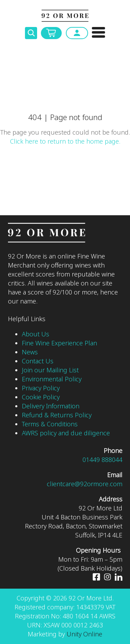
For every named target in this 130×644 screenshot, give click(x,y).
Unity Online (84, 634)
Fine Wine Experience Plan (59, 343)
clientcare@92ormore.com (85, 484)
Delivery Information (51, 406)
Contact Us (38, 361)
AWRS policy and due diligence (66, 433)
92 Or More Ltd (65, 16)
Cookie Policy (41, 397)
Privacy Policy (41, 388)
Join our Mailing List (50, 370)
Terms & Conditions (50, 424)
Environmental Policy (52, 379)
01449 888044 (102, 460)
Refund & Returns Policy (57, 415)
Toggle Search (31, 33)
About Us (36, 334)
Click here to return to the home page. (65, 142)
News (30, 352)
